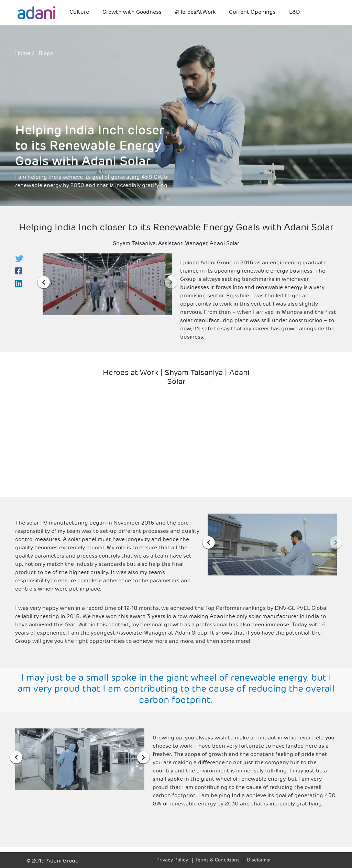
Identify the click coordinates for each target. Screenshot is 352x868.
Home (23, 54)
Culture (79, 12)
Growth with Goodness (132, 12)
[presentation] (44, 282)
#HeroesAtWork (195, 12)
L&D (295, 12)
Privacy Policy (172, 860)
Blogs (46, 54)
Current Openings (252, 12)
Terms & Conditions (217, 860)
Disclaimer (259, 860)
